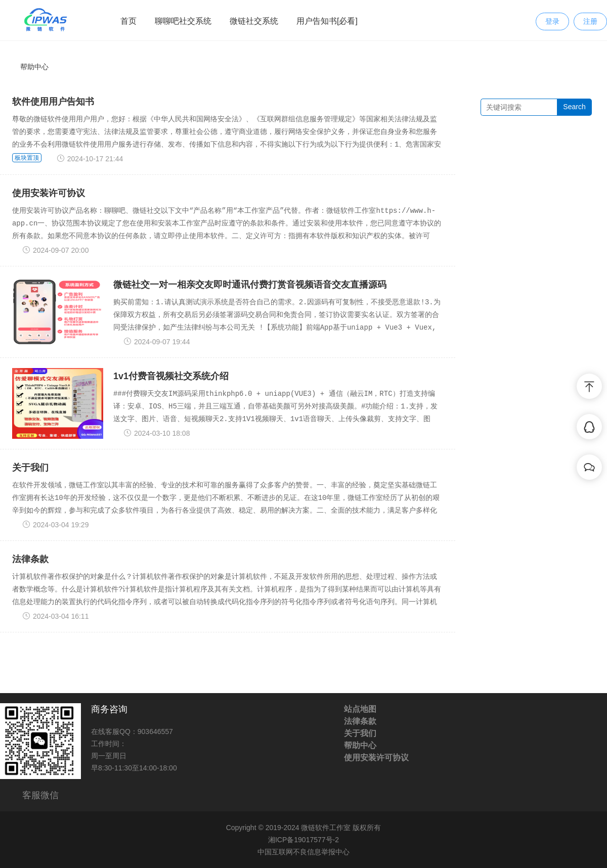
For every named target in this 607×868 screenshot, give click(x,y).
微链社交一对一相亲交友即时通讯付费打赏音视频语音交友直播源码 (250, 285)
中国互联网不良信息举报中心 (303, 852)
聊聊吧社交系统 (183, 21)
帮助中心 (34, 67)
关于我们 (30, 468)
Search (574, 107)
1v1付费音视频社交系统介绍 (171, 376)
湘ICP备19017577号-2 (303, 840)
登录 (552, 21)
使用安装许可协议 (49, 193)
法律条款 (30, 559)
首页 (128, 21)
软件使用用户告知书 (53, 102)
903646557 (155, 732)
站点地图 (360, 709)
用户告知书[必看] (327, 21)
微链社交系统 (254, 21)
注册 (590, 21)
